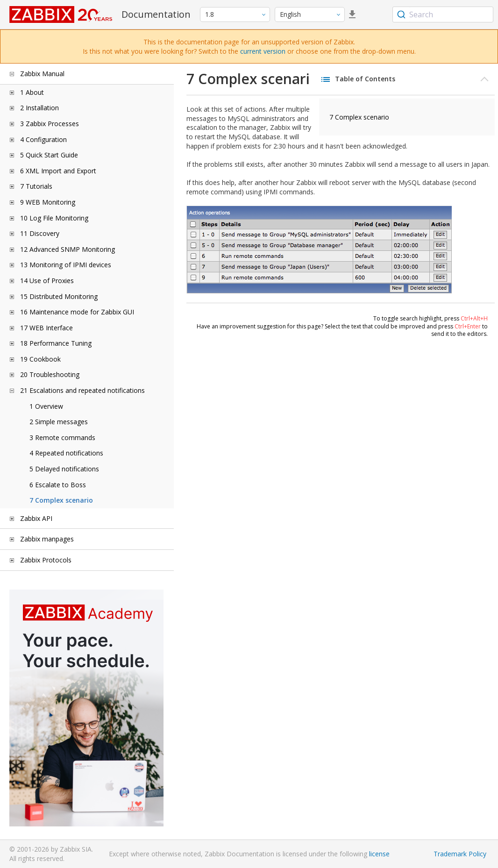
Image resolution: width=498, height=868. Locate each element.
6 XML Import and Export (58, 171)
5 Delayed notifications (64, 469)
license (379, 854)
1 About (32, 92)
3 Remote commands (62, 438)
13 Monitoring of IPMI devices (66, 265)
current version (263, 51)
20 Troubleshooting (50, 374)
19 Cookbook (40, 359)
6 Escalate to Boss (58, 485)
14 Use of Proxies (47, 281)
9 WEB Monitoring (48, 202)
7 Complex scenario (61, 500)
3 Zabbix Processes (50, 124)
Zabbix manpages (47, 539)
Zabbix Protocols (46, 560)
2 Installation (39, 108)
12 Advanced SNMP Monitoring (68, 249)
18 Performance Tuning (56, 343)
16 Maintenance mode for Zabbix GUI (77, 312)
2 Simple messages (59, 422)
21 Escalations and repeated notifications (82, 390)
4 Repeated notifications (66, 453)
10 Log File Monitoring (54, 218)
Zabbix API (36, 518)
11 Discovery (40, 233)
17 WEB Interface (46, 328)
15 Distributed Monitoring (59, 296)
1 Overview (46, 406)
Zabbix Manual (42, 74)
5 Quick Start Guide (49, 155)
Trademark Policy (460, 854)
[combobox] (443, 14)
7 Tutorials (36, 186)
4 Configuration (43, 139)
